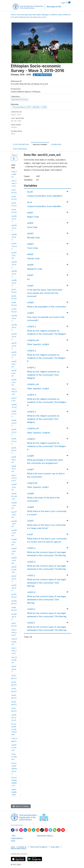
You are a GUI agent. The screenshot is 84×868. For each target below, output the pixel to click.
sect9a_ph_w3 (14, 617)
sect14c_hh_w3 (14, 382)
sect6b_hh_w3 (14, 283)
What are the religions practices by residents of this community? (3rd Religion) (43, 419)
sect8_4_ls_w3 (14, 432)
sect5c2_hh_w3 (14, 255)
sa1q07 (30, 275)
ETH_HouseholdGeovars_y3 (14, 769)
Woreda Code (33, 238)
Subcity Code (33, 258)
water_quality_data (14, 792)
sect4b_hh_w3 (14, 219)
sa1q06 (30, 265)
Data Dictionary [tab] (40, 145)
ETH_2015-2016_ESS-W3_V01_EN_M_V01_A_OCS (29, 17)
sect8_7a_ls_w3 (14, 459)
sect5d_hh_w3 (14, 264)
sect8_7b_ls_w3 (14, 469)
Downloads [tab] (56, 144)
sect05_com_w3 (14, 542)
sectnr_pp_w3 (14, 669)
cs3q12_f (31, 623)
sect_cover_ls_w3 (14, 391)
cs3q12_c (31, 575)
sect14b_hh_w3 (14, 373)
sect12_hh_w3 (14, 346)
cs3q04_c (31, 367)
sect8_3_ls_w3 (14, 423)
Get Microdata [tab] (20, 149)
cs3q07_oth (32, 483)
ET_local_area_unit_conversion (14, 729)
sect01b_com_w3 (14, 569)
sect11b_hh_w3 (14, 327)
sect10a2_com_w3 (14, 717)
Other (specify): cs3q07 (38, 487)
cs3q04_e (31, 412)
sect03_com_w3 (14, 551)
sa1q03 (30, 233)
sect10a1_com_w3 (14, 496)
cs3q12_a (31, 548)
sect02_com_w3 (14, 487)
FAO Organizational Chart (17, 838)
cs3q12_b (31, 562)
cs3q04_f (31, 439)
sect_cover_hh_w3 (14, 183)
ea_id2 (30, 192)
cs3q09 (30, 507)
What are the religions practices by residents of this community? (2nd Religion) (43, 375)
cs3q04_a (31, 326)
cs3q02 (30, 302)
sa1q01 (30, 212)
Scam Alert (55, 847)
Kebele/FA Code (35, 269)
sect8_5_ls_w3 (14, 441)
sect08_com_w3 (14, 524)
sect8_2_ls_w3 (14, 414)
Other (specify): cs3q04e (39, 433)
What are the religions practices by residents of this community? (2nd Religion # (47, 402)
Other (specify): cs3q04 (38, 344)
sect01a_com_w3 (14, 748)
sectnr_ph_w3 (14, 579)
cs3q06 (30, 456)
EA (28, 279)
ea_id (29, 202)
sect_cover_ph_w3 (14, 632)
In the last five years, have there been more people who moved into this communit (45, 293)
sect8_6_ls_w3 (14, 450)
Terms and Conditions (39, 847)
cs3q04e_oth (33, 428)
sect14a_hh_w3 (14, 364)
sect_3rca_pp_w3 (14, 641)
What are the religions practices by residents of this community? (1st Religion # (46, 358)
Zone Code (32, 227)
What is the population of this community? (47, 307)
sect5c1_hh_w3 (14, 246)
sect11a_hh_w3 (14, 318)
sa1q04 (30, 244)
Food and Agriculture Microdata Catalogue (33, 15)
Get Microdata (42, 75)
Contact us (22, 847)
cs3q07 (30, 469)
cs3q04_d (31, 395)
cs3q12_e (31, 609)
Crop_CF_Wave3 (14, 757)
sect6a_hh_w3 (14, 274)
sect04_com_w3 (14, 560)
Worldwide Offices (45, 836)
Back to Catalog (21, 806)
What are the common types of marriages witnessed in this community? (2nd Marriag (47, 583)
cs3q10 (30, 521)
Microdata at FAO (54, 7)
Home (13, 15)
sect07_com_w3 (14, 514)
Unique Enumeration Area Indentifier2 (45, 196)
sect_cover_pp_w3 (14, 478)
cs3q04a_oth (33, 340)
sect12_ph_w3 (14, 588)
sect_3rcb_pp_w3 (14, 660)
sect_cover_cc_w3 (14, 651)
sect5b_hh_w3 (14, 237)
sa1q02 (30, 223)
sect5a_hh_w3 (14, 228)
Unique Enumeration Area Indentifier (44, 206)
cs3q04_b (32, 351)
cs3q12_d (31, 592)
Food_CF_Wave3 (14, 174)
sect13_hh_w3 (14, 355)
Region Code (33, 217)
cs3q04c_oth (33, 384)
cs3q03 (30, 313)
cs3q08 (30, 493)
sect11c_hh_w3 (14, 337)
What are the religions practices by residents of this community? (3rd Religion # (47, 446)
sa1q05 (30, 254)
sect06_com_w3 (14, 533)
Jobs (13, 847)
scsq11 (30, 534)
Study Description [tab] (21, 144)
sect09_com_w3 (14, 505)
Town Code (32, 248)
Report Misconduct (18, 848)
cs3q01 (30, 286)
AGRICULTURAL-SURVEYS (60, 15)
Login (63, 3)
